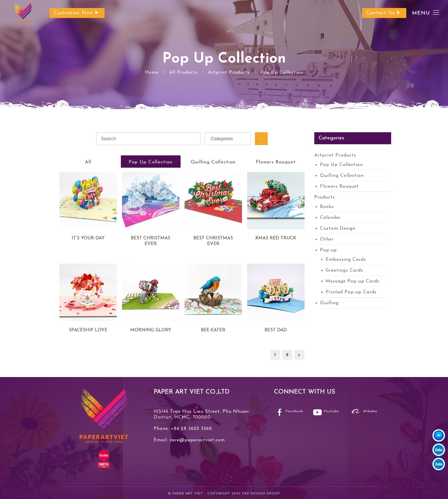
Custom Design (338, 229)
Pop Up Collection (282, 73)
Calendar (330, 218)
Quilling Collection (213, 162)
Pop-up (328, 250)
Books (327, 207)
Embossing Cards (346, 260)
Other (327, 239)
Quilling (329, 303)
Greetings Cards (344, 270)
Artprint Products (229, 73)
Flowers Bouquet (276, 162)
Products (325, 197)
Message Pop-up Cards (353, 281)
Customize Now (77, 13)
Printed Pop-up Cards (351, 292)
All (88, 162)
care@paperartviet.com (196, 440)
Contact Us (384, 13)
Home (152, 73)
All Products (183, 73)
